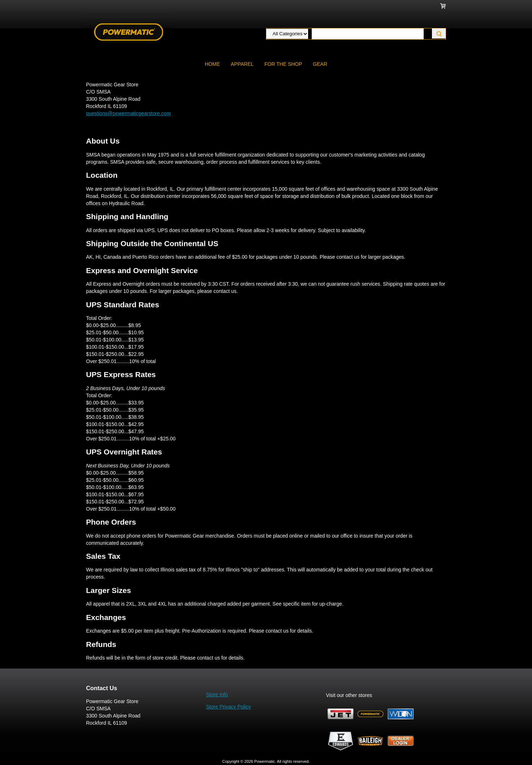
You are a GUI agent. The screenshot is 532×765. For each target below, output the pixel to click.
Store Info (217, 694)
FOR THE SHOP (283, 64)
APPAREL (242, 64)
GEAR (320, 64)
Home (212, 64)
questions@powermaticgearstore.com (128, 113)
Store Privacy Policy (228, 707)
